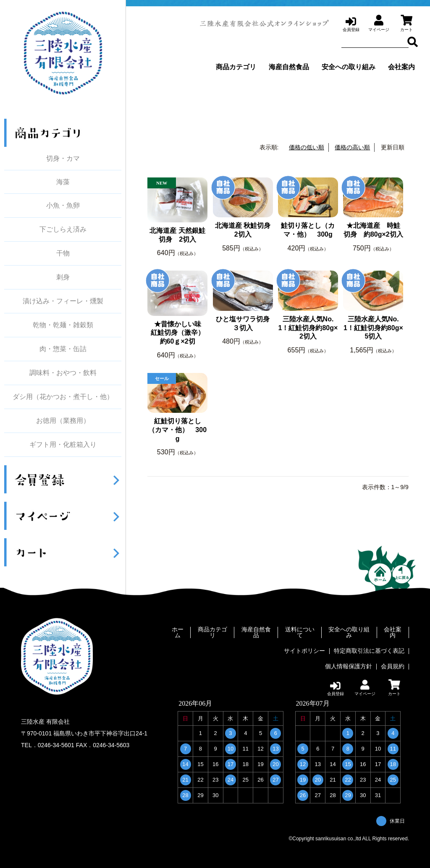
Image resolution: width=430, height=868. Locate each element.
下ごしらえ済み (63, 229)
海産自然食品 (289, 67)
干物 (63, 253)
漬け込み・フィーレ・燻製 (63, 301)
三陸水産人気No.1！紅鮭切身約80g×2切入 (308, 328)
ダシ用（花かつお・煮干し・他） (63, 397)
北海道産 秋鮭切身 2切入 (244, 230)
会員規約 (393, 665)
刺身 (63, 277)
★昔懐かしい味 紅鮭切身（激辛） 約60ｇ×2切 (179, 333)
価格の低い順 (307, 147)
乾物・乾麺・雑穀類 (63, 325)
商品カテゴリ (236, 67)
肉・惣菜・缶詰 (63, 349)
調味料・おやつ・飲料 (63, 373)
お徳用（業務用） (63, 421)
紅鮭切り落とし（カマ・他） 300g (177, 430)
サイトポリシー (304, 650)
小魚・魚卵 (63, 206)
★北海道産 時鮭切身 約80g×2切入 (373, 230)
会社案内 (401, 67)
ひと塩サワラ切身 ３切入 (244, 323)
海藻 (63, 182)
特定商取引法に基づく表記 (369, 650)
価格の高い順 (352, 147)
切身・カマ (63, 158)
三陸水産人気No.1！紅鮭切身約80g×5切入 (373, 328)
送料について (300, 633)
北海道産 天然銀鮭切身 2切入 (177, 235)
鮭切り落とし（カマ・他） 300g (308, 230)
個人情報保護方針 (349, 665)
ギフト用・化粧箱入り (63, 445)
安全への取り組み (349, 67)
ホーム (178, 633)
